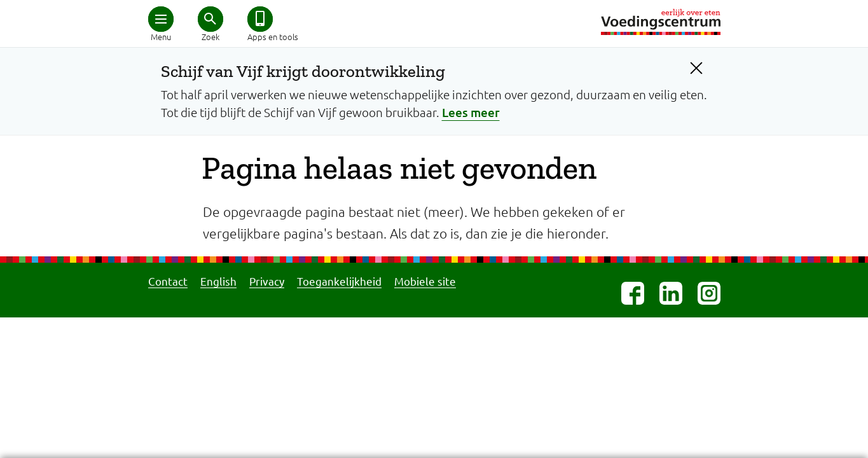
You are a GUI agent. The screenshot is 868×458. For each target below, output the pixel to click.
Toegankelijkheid (339, 281)
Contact (168, 281)
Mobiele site (425, 281)
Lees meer (471, 112)
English (218, 281)
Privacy (267, 281)
